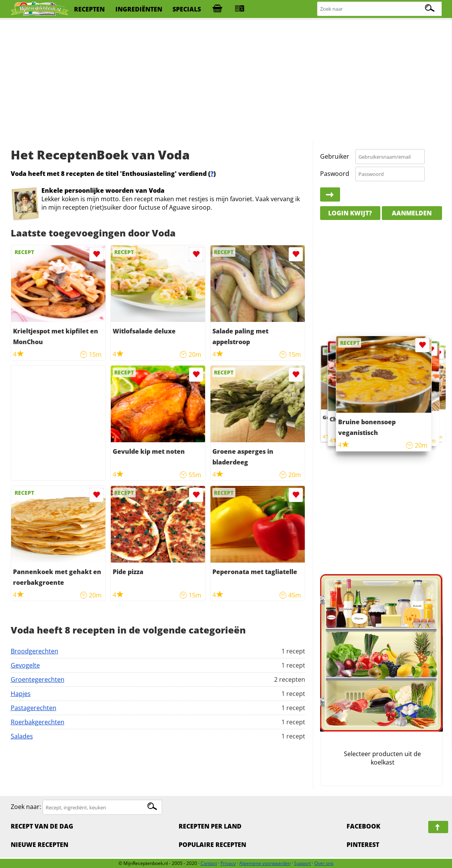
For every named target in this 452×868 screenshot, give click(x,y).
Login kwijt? (350, 213)
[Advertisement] (226, 80)
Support (302, 863)
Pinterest (363, 845)
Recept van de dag (42, 826)
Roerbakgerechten (38, 722)
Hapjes (21, 694)
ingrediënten (139, 9)
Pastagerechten (34, 708)
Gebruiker (335, 156)
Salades (22, 736)
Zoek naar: (26, 807)
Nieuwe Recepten (39, 845)
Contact (209, 863)
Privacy (228, 863)
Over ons (324, 863)
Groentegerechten (38, 679)
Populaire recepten (212, 845)
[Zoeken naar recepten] (380, 9)
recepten (89, 9)
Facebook (363, 826)
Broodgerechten (35, 651)
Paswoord (335, 174)
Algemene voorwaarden (265, 863)
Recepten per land (210, 826)
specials (187, 9)
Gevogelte (25, 665)
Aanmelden (412, 213)
